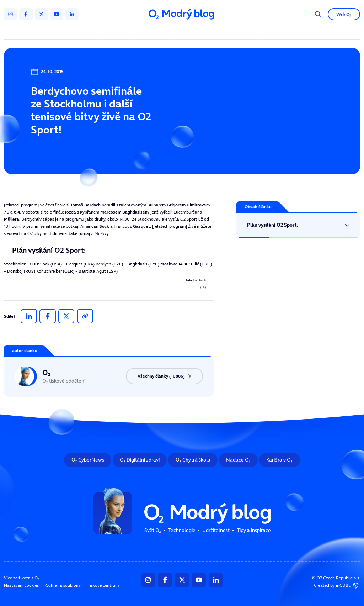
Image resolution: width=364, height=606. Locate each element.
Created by (337, 586)
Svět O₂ (117, 31)
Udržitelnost (194, 31)
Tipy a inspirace (238, 31)
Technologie (153, 31)
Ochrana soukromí (63, 585)
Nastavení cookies (21, 585)
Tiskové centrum (103, 585)
